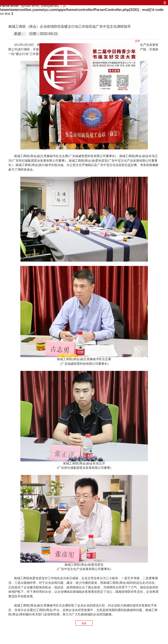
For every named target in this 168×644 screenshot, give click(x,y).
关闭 (138, 41)
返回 (84, 623)
